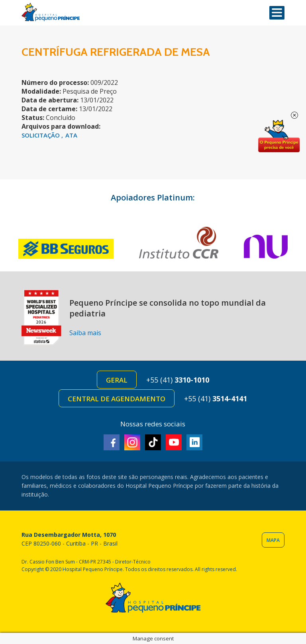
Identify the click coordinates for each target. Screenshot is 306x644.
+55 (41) (178, 380)
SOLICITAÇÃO (41, 135)
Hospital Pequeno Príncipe (51, 12)
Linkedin (194, 442)
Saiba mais (85, 333)
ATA (71, 135)
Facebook (112, 442)
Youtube (174, 442)
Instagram (132, 442)
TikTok (153, 442)
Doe (279, 136)
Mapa (273, 540)
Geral (117, 380)
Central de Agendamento (117, 399)
